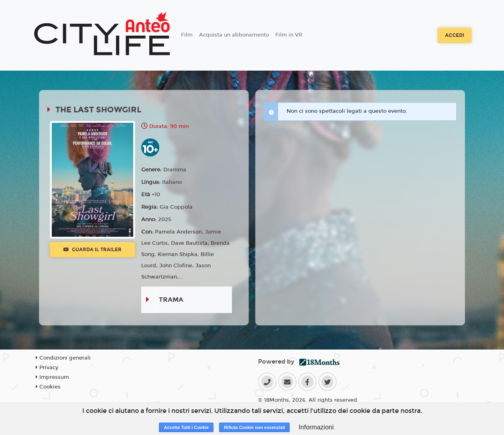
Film (187, 35)
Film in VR (289, 35)
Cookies (48, 387)
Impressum (52, 377)
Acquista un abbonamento (234, 35)
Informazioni (316, 427)
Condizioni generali (63, 358)
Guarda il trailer (92, 250)
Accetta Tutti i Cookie (186, 427)
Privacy (47, 368)
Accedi (455, 35)
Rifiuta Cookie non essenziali (254, 427)
